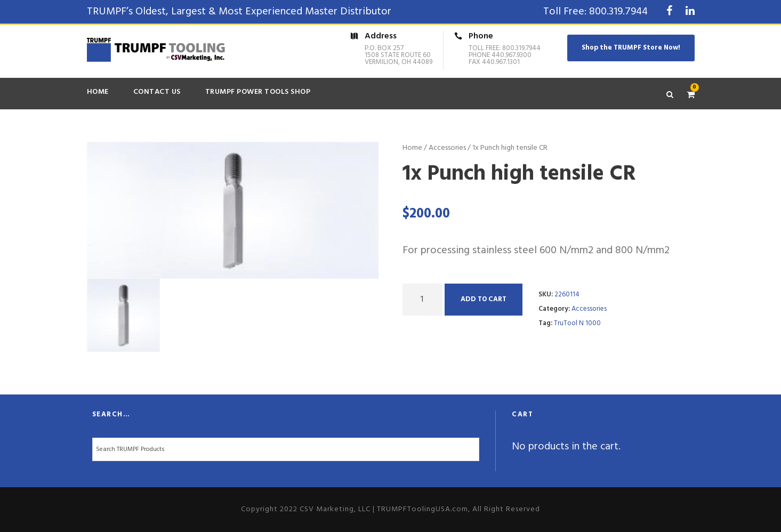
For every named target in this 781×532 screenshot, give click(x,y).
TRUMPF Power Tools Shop (258, 92)
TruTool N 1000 (577, 323)
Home (98, 92)
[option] (233, 211)
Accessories (447, 148)
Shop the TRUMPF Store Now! (631, 48)
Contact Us (157, 92)
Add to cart (484, 299)
